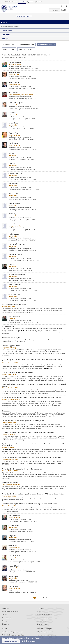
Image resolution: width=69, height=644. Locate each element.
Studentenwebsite (27, 44)
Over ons (40, 612)
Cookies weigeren (30, 641)
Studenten (15, 2)
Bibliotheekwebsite (26, 49)
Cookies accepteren (11, 641)
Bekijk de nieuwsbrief (44, 632)
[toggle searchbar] (66, 6)
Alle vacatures (41, 621)
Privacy (4, 621)
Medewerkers (22, 2)
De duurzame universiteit (45, 615)
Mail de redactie (7, 618)
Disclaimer (5, 624)
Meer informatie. (35, 638)
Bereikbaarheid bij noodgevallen (12, 632)
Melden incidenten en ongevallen (13, 635)
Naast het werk (42, 624)
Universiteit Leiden (6, 2)
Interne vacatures (42, 618)
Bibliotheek (39, 2)
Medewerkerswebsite (7, 26)
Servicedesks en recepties (10, 612)
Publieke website (10, 44)
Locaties (5, 615)
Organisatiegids (31, 2)
